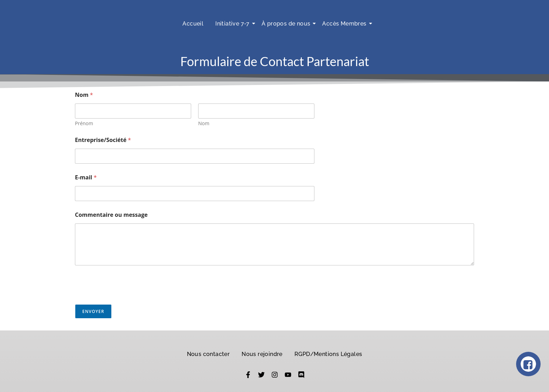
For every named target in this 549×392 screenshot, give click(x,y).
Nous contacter (209, 354)
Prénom (84, 123)
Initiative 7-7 (234, 24)
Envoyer (93, 311)
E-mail (86, 177)
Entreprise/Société (103, 140)
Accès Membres (345, 24)
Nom (204, 123)
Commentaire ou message (111, 215)
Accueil (193, 24)
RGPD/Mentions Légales (328, 354)
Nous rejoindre (262, 354)
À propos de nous (287, 24)
